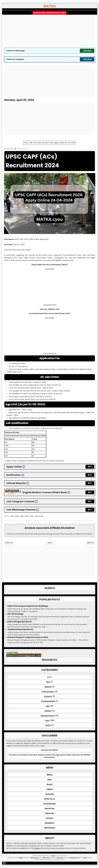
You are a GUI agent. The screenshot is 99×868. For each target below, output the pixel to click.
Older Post (90, 543)
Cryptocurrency (48, 691)
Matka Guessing (75, 858)
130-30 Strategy (15, 614)
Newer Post (9, 543)
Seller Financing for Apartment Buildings (28, 606)
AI (48, 677)
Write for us (50, 799)
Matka (50, 775)
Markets (48, 711)
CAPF (12, 516)
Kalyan (50, 789)
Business (48, 687)
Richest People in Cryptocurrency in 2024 (28, 637)
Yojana (48, 725)
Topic (27, 516)
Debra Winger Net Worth (20, 622)
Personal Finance (48, 716)
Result (50, 784)
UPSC (32, 516)
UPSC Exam (39, 516)
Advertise (50, 813)
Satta (85, 858)
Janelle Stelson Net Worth (20, 629)
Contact (50, 818)
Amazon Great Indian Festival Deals (50, 13)
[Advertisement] (50, 31)
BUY (90, 467)
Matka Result (47, 858)
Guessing (50, 794)
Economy (48, 696)
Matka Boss (60, 858)
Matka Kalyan (35, 858)
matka (37, 848)
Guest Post (50, 808)
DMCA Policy (50, 828)
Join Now (87, 51)
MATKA (54, 856)
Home (50, 543)
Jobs (22, 516)
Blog (48, 682)
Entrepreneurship (48, 701)
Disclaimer (50, 823)
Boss (50, 779)
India (17, 516)
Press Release (50, 804)
